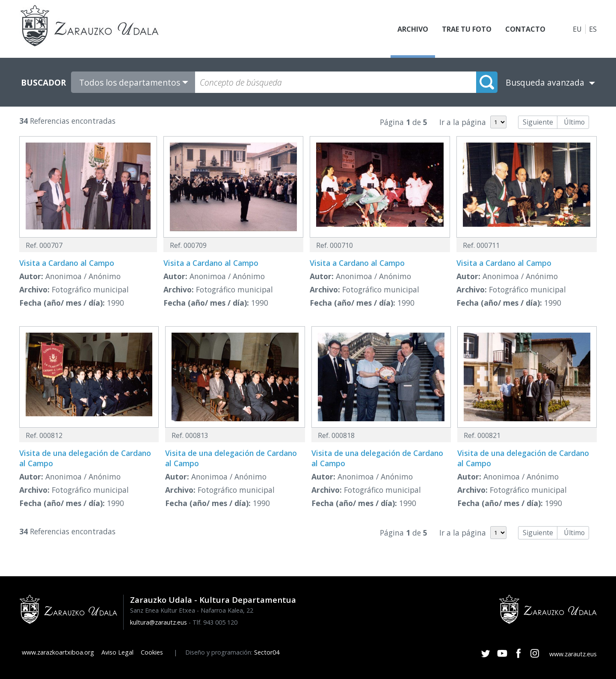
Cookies (152, 652)
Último (574, 122)
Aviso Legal (117, 652)
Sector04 (267, 652)
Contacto (525, 29)
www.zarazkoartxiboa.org (58, 652)
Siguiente (538, 122)
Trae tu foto (467, 29)
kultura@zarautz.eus (158, 622)
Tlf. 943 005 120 (215, 622)
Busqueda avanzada (545, 82)
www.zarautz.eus (573, 654)
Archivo (413, 29)
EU (577, 29)
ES (593, 29)
